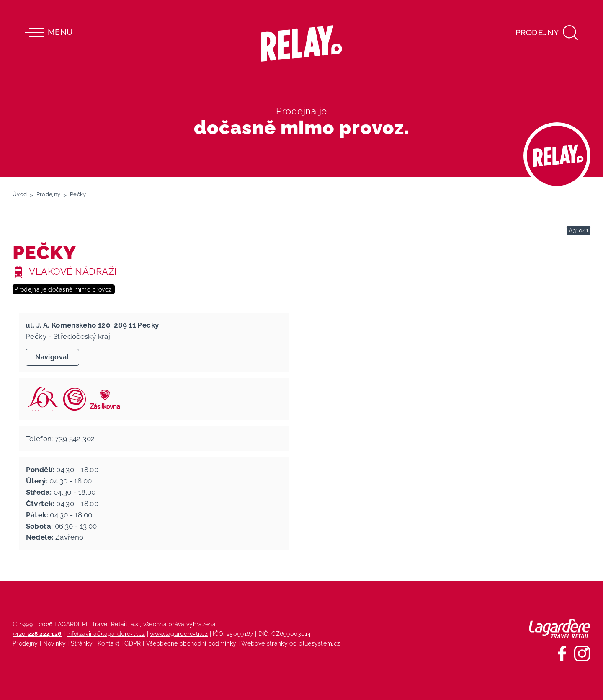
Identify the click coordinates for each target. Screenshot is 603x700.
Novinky (54, 643)
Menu (49, 33)
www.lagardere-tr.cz (179, 634)
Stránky (82, 643)
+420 (37, 634)
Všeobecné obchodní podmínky (191, 643)
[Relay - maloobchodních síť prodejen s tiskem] (302, 43)
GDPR (133, 643)
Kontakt (108, 643)
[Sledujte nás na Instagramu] (582, 654)
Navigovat (52, 357)
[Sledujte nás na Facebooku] (562, 654)
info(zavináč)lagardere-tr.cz (106, 634)
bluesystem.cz (319, 643)
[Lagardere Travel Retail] (560, 629)
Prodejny (25, 643)
